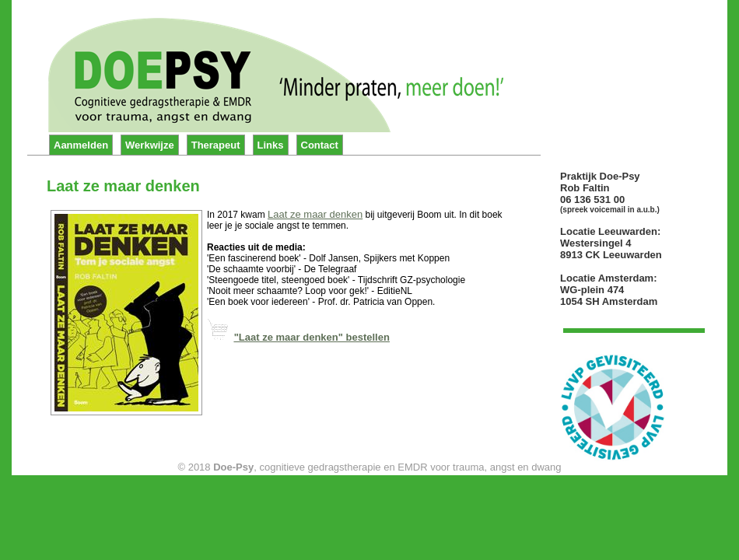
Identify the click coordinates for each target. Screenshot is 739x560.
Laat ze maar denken (315, 214)
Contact (320, 145)
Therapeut (216, 145)
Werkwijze (150, 145)
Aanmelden (81, 145)
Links (271, 145)
